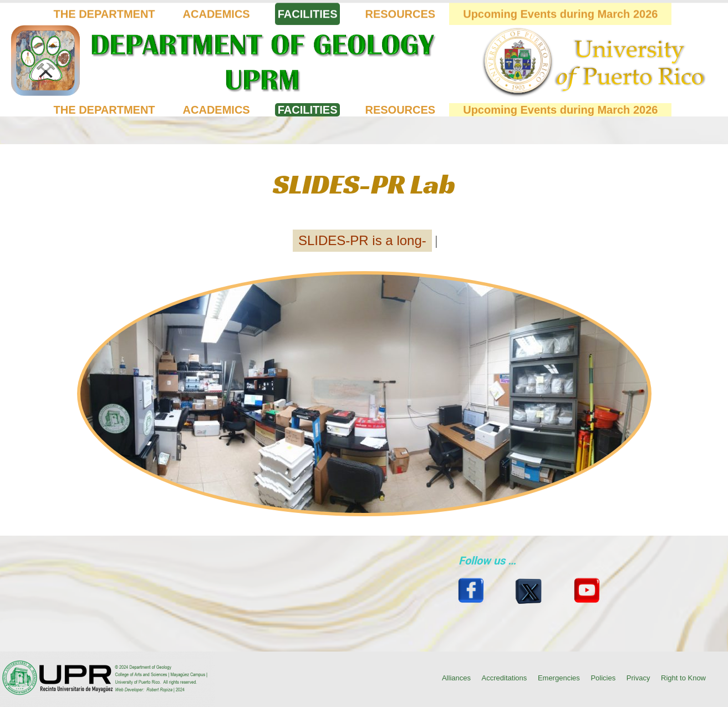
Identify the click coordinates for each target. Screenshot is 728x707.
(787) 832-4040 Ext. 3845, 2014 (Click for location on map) (96, 9)
